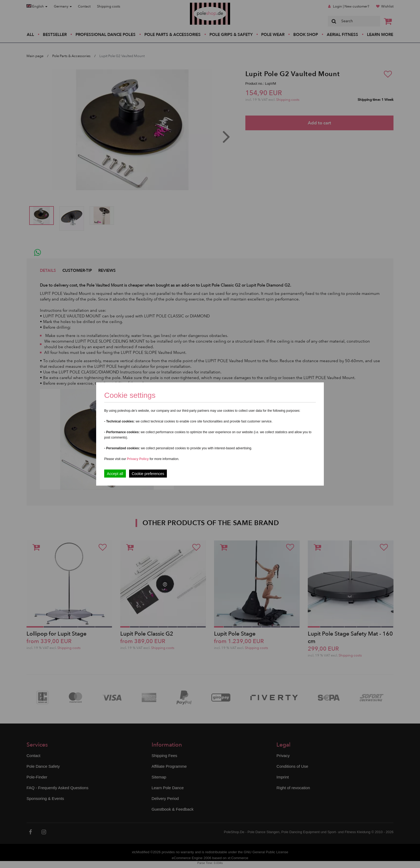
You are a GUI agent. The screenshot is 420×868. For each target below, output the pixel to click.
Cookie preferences (148, 474)
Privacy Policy (138, 459)
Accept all (115, 474)
